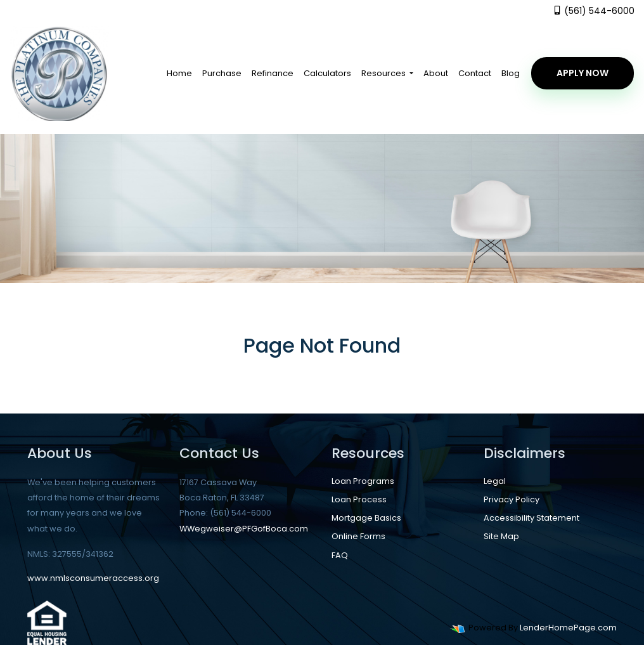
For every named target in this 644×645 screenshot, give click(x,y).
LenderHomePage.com (568, 628)
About (436, 73)
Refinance (273, 73)
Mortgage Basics (366, 518)
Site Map (501, 536)
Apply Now (583, 73)
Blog (511, 73)
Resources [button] (384, 73)
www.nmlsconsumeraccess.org (93, 578)
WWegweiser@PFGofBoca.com (244, 529)
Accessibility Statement (531, 518)
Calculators (327, 73)
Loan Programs (363, 481)
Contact (475, 73)
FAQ (340, 555)
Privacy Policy (512, 499)
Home (179, 73)
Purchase (222, 73)
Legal (495, 481)
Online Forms (358, 536)
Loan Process (359, 499)
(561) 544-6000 (594, 11)
